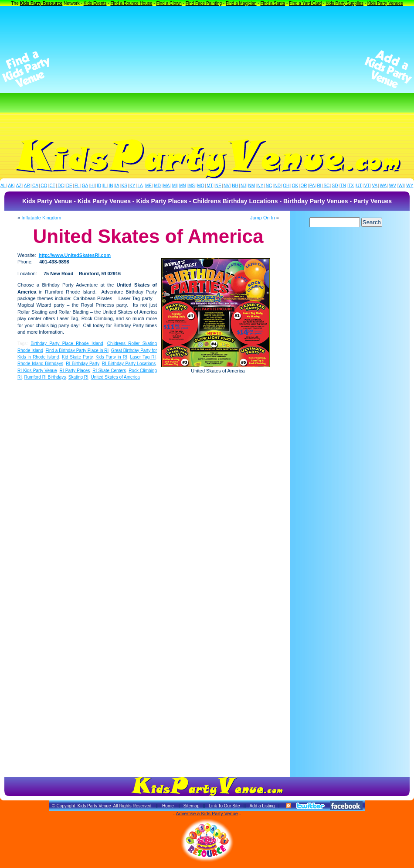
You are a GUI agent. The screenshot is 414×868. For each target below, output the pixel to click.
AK (11, 186)
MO (201, 186)
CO (44, 186)
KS (124, 186)
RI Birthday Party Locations (129, 364)
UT (359, 186)
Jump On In (263, 218)
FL (77, 186)
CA (35, 186)
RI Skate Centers (109, 371)
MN (183, 186)
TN (343, 186)
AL (3, 186)
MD (158, 186)
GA (85, 186)
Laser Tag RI (143, 357)
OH (286, 186)
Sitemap (192, 806)
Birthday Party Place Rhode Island (67, 343)
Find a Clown (169, 3)
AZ (19, 186)
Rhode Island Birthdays (40, 364)
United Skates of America (115, 377)
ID (99, 186)
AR (27, 186)
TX (351, 186)
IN (111, 186)
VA (375, 186)
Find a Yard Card (305, 3)
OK (295, 186)
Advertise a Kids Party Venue (207, 813)
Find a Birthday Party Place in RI (77, 350)
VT (367, 186)
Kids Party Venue (94, 806)
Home (168, 806)
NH (235, 186)
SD (335, 186)
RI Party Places (75, 371)
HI (92, 186)
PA (312, 186)
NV (227, 186)
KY (132, 186)
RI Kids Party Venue (37, 371)
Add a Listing (262, 806)
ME (148, 186)
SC (326, 186)
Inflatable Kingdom (41, 218)
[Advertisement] (207, 69)
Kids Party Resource (41, 3)
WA (383, 186)
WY (410, 186)
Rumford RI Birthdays (45, 377)
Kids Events (95, 3)
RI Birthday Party (82, 364)
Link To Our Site (224, 806)
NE (218, 186)
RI (319, 186)
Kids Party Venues (385, 3)
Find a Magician (241, 3)
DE (69, 186)
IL (105, 186)
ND (278, 186)
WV (393, 186)
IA (117, 186)
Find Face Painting (204, 3)
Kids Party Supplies (344, 3)
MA (167, 186)
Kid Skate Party (77, 357)
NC (269, 186)
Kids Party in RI (111, 357)
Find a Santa (273, 3)
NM (252, 186)
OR (304, 186)
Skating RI (78, 377)
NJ (243, 186)
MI (175, 186)
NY (260, 186)
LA (140, 186)
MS (192, 186)
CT (53, 186)
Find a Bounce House (131, 3)
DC (61, 186)
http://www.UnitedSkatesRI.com (75, 255)
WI (401, 186)
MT (210, 186)
